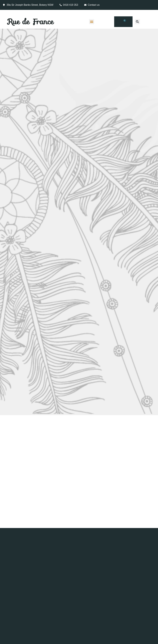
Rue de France (31, 22)
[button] (92, 22)
